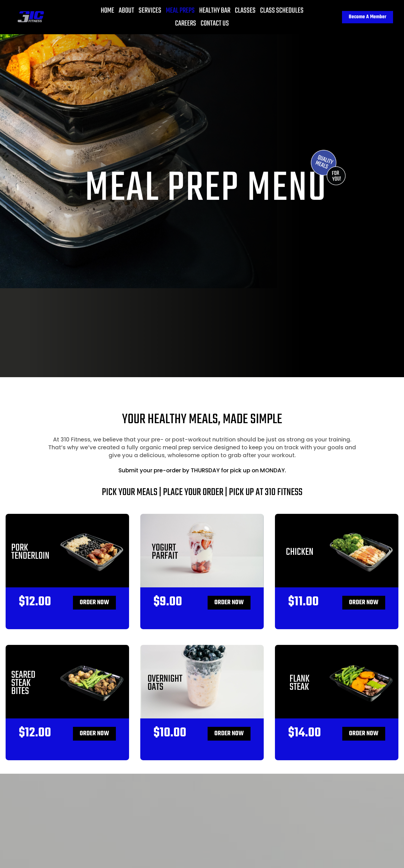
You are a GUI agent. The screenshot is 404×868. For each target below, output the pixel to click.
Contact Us (215, 24)
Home (107, 11)
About (126, 11)
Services (150, 11)
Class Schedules (282, 11)
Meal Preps (180, 11)
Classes (245, 11)
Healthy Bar (215, 11)
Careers (186, 24)
